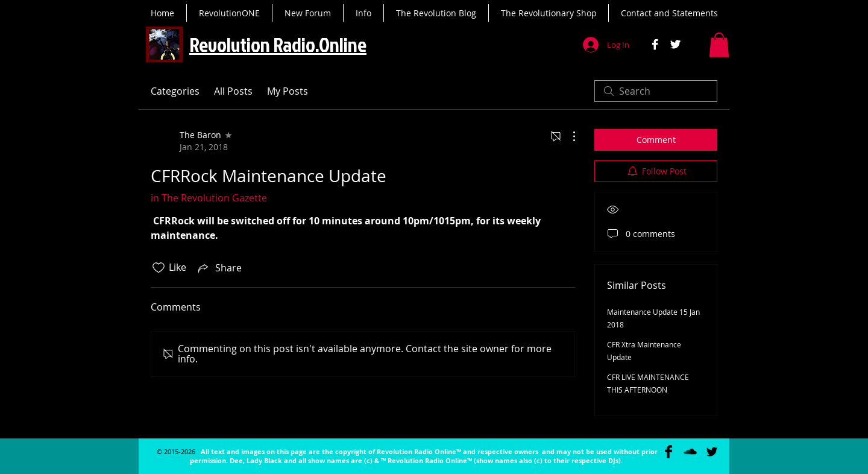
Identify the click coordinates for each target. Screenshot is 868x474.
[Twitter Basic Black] (712, 452)
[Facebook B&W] (655, 44)
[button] (719, 45)
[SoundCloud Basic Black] (690, 452)
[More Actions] (568, 136)
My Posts (288, 91)
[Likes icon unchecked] (159, 268)
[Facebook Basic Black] (668, 452)
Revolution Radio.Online (278, 44)
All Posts (233, 91)
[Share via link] (219, 268)
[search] (656, 91)
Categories (175, 91)
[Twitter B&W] (675, 44)
